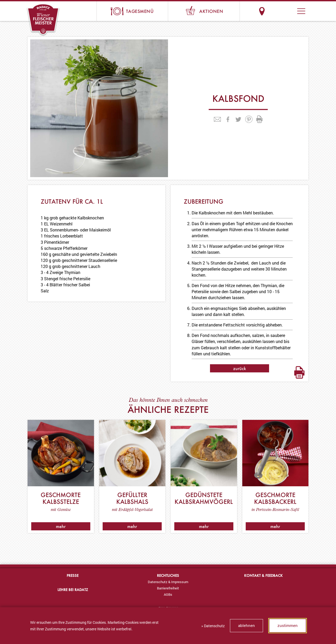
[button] (301, 11)
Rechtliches (168, 575)
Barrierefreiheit (168, 588)
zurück (240, 368)
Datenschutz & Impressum (168, 582)
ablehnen (246, 625)
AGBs (168, 594)
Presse (73, 575)
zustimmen (288, 625)
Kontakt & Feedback (263, 575)
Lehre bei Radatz (73, 590)
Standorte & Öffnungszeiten (262, 11)
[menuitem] (168, 582)
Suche (282, 11)
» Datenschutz (213, 626)
